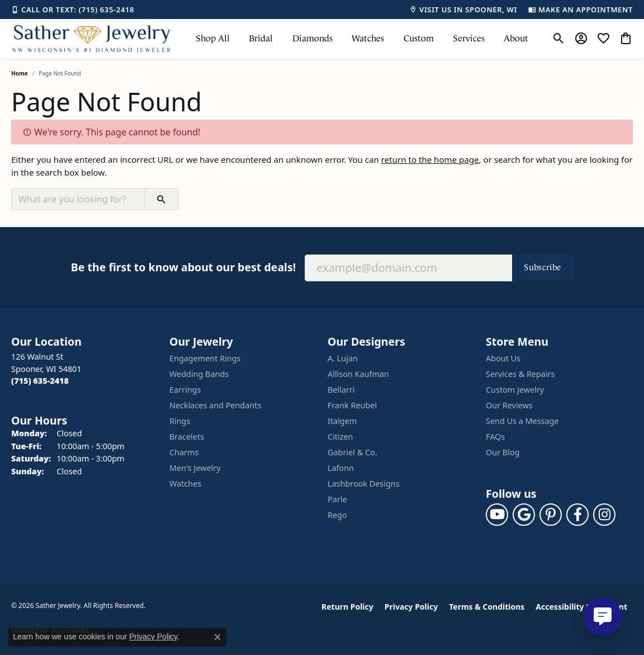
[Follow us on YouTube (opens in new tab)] (497, 515)
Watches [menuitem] (185, 484)
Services (469, 38)
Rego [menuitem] (337, 515)
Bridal (261, 38)
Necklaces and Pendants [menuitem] (215, 405)
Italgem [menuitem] (342, 421)
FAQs (495, 437)
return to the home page (430, 159)
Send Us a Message (522, 421)
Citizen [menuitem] (340, 437)
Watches (368, 38)
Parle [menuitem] (337, 499)
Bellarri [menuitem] (341, 390)
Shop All (213, 38)
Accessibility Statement (581, 607)
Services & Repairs (520, 374)
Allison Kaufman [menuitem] (358, 374)
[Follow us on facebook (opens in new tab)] (577, 515)
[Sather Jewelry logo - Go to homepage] (92, 39)
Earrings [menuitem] (185, 390)
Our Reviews (509, 405)
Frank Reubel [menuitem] (352, 405)
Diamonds (312, 38)
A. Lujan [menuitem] (343, 358)
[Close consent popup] (217, 637)
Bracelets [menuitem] (187, 437)
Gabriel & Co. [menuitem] (352, 452)
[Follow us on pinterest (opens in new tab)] (551, 515)
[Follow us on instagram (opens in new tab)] (604, 515)
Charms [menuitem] (184, 452)
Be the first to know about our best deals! (183, 267)
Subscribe (543, 267)
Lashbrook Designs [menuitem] (364, 484)
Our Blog (503, 452)
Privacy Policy (411, 607)
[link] (73, 10)
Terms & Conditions (487, 607)
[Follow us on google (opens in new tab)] (524, 515)
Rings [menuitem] (180, 421)
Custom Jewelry (515, 390)
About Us (503, 358)
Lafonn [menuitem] (341, 468)
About (516, 38)
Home (20, 73)
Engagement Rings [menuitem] (205, 358)
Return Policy (347, 607)
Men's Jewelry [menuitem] (195, 468)
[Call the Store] (40, 381)
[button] (559, 39)
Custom (419, 38)
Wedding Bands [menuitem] (199, 374)
